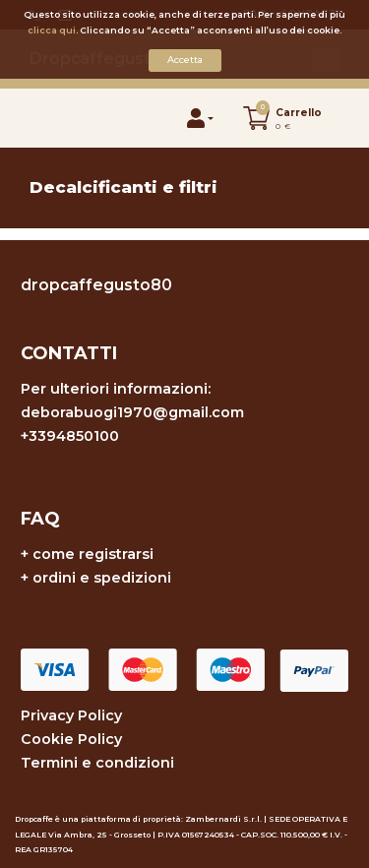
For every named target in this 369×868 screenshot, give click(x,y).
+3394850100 (70, 436)
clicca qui (52, 30)
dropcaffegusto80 (96, 285)
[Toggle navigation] (51, 118)
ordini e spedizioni (102, 578)
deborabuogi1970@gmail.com (132, 412)
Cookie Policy (71, 739)
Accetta (185, 60)
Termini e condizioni (97, 763)
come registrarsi (93, 554)
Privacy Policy (71, 715)
